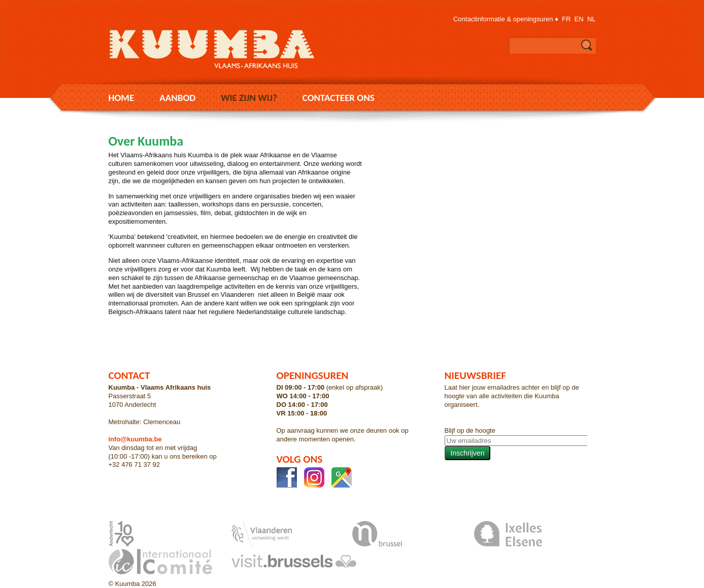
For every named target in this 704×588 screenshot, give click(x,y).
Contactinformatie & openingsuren (503, 19)
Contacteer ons (339, 98)
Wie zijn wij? (249, 98)
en (579, 19)
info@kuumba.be (135, 439)
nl (592, 19)
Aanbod (177, 98)
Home (122, 98)
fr (566, 19)
